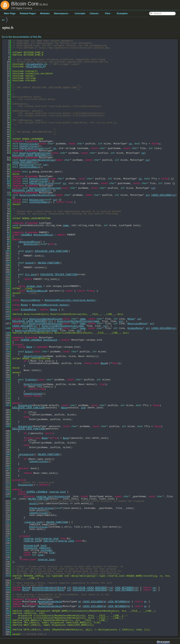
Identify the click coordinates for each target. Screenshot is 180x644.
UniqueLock (50, 340)
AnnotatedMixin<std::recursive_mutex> (70, 300)
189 (6, 426)
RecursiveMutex (31, 300)
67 (6, 179)
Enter (29, 352)
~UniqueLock (26, 454)
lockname (46, 550)
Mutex (24, 305)
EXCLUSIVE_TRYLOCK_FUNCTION (59, 274)
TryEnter (31, 380)
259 (6, 590)
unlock (29, 263)
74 (6, 200)
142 (6, 310)
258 (6, 588)
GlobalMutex (29, 310)
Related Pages (28, 13)
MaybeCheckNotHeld (44, 588)
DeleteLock (26, 165)
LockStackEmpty (29, 167)
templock (45, 548)
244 (6, 553)
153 (6, 340)
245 (6, 555)
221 (6, 496)
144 (6, 314)
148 (6, 328)
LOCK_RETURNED (124, 588)
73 (6, 195)
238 (6, 538)
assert (34, 503)
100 (6, 251)
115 (6, 286)
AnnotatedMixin (43, 235)
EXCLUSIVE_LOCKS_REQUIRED (29, 155)
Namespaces (62, 13)
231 (6, 522)
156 (6, 347)
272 (6, 620)
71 (6, 188)
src (3, 20)
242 (6, 548)
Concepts (80, 13)
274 (6, 625)
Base (29, 347)
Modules (45, 13)
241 (6, 546)
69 (6, 183)
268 (6, 611)
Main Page (10, 13)
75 (6, 202)
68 (6, 181)
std (83, 408)
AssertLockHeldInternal (35, 153)
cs (130, 144)
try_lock (31, 274)
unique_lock (34, 286)
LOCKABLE (26, 235)
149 (6, 333)
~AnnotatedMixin (29, 242)
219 (6, 492)
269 (6, 613)
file (52, 553)
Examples (122, 13)
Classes (95, 13)
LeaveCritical (29, 146)
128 (6, 300)
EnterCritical (29, 144)
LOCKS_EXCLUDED (22, 162)
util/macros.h (36, 67)
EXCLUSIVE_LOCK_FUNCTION (51, 251)
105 (6, 263)
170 (6, 380)
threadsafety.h (36, 64)
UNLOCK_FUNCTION (48, 263)
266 (6, 606)
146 (6, 319)
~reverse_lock (33, 522)
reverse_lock (57, 492)
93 (6, 235)
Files (109, 13)
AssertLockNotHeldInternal (37, 160)
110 (6, 274)
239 (6, 541)
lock (28, 251)
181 (6, 405)
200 (6, 454)
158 (6, 352)
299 (6, 630)
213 (6, 485)
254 (6, 576)
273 (6, 623)
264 (6, 602)
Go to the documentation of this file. (22, 37)
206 (6, 468)
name (66, 225)
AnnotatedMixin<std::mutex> (50, 305)
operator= (50, 541)
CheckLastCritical (31, 148)
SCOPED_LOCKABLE (31, 340)
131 (6, 305)
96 (6, 242)
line (40, 555)
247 (6, 560)
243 (6, 550)
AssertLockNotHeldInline (45, 319)
